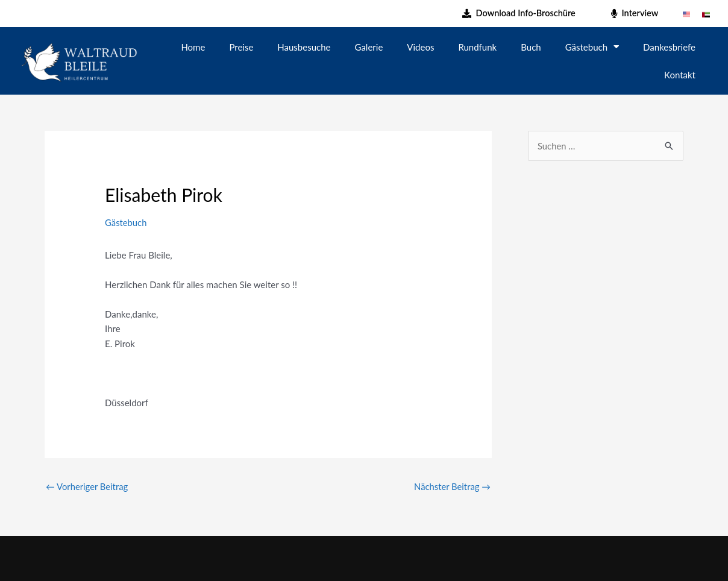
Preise (241, 47)
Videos (420, 47)
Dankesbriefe (669, 47)
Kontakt (680, 75)
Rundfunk (477, 47)
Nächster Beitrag (452, 486)
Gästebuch (592, 47)
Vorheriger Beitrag (87, 486)
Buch (531, 47)
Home (193, 47)
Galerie (369, 47)
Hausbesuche (304, 47)
